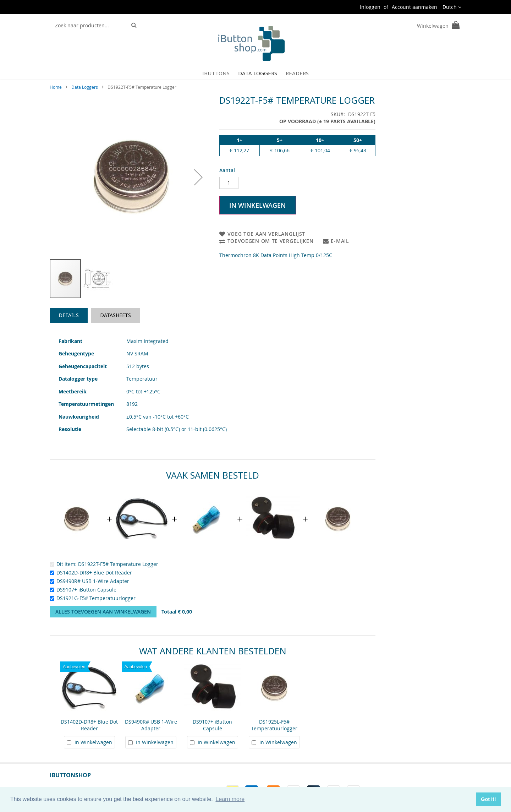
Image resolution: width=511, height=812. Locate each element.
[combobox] (89, 25)
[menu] (255, 73)
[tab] (69, 315)
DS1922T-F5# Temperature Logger (118, 564)
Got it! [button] (488, 799)
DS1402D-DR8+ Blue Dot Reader (94, 573)
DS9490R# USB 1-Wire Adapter (93, 581)
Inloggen (370, 7)
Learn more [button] (230, 799)
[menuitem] (216, 73)
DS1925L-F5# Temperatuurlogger (274, 725)
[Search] (134, 25)
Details (69, 315)
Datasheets (116, 315)
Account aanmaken (414, 7)
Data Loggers (85, 87)
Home (56, 87)
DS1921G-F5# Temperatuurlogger (96, 598)
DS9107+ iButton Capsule (86, 590)
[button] (452, 7)
